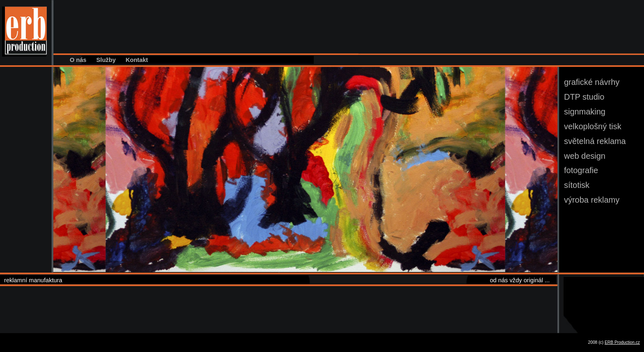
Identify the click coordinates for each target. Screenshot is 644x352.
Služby (106, 60)
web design (585, 156)
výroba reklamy (592, 200)
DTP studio (584, 97)
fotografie (581, 170)
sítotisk (577, 185)
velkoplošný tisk (593, 126)
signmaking (585, 112)
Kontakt (137, 60)
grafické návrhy (592, 82)
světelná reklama (595, 141)
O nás (78, 60)
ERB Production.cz (622, 342)
